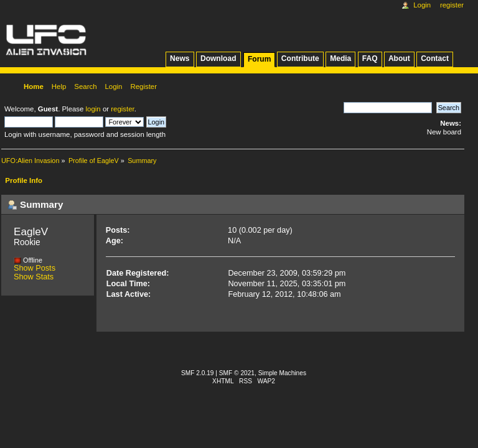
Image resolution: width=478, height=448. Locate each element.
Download (218, 58)
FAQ (370, 58)
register (122, 109)
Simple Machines (282, 373)
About (399, 58)
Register (452, 5)
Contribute (300, 58)
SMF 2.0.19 (198, 373)
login (93, 109)
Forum (259, 59)
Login (422, 5)
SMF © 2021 (237, 373)
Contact (435, 58)
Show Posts (35, 268)
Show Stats (34, 277)
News (180, 58)
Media (340, 58)
